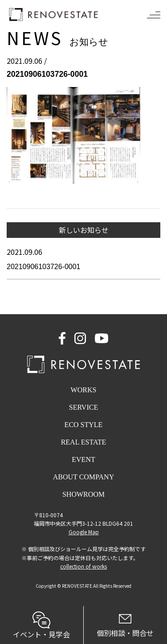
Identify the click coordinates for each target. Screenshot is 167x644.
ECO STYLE (84, 425)
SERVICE (83, 407)
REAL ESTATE (84, 442)
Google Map (84, 532)
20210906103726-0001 (44, 267)
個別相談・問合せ (126, 626)
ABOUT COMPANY (83, 477)
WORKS (84, 390)
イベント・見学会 (42, 625)
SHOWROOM (83, 494)
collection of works (83, 566)
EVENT (83, 459)
